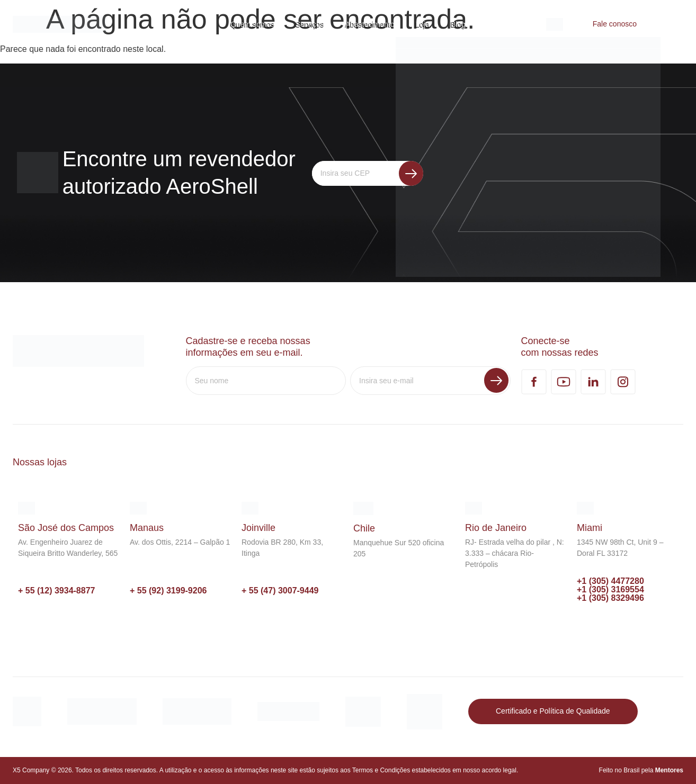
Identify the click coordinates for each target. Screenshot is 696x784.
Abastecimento (370, 24)
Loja (423, 24)
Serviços (310, 24)
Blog (458, 24)
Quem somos (252, 24)
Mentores (669, 770)
